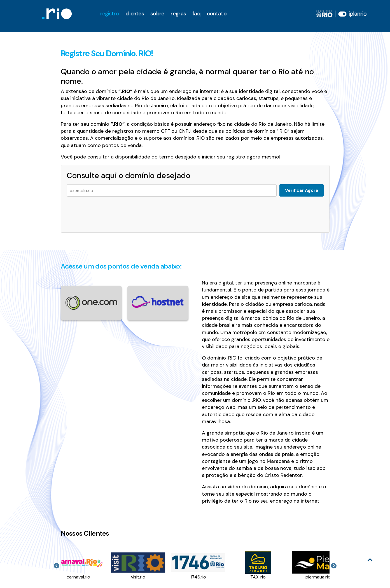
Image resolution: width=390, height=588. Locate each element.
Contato (217, 14)
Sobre (157, 14)
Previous (57, 566)
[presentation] (109, 212)
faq (196, 14)
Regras (178, 14)
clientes (135, 14)
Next (334, 566)
